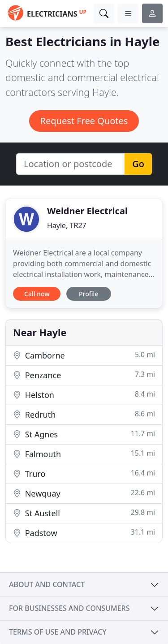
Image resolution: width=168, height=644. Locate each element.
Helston (84, 395)
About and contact (47, 584)
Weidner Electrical (87, 211)
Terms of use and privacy (58, 632)
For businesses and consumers (69, 608)
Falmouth (84, 454)
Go (138, 164)
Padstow (84, 533)
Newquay (84, 493)
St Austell (84, 513)
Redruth (84, 414)
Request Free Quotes (84, 121)
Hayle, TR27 (67, 225)
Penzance (84, 375)
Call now (37, 294)
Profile (88, 294)
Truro (84, 473)
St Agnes (84, 434)
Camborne (84, 355)
